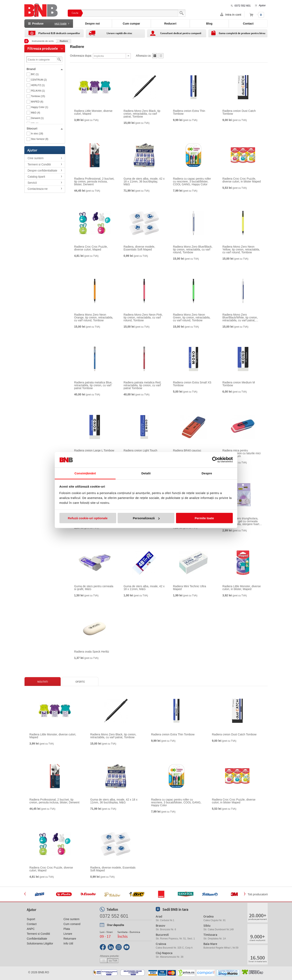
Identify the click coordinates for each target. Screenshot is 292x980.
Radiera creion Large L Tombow (94, 450)
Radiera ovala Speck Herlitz (92, 652)
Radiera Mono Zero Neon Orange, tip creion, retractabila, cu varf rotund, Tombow (94, 317)
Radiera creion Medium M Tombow (239, 384)
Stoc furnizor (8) (40, 139)
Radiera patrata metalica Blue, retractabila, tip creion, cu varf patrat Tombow (93, 385)
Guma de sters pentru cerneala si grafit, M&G (94, 588)
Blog (209, 24)
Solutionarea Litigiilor (40, 943)
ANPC (31, 929)
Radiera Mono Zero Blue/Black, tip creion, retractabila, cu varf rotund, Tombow (193, 249)
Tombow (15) (38, 96)
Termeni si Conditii (39, 164)
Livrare (68, 934)
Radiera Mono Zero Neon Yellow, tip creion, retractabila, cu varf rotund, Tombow (241, 249)
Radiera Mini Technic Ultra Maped (189, 588)
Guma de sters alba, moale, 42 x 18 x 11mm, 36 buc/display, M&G (144, 181)
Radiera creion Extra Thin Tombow (189, 112)
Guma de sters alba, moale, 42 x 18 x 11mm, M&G (144, 588)
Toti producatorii (258, 894)
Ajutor (262, 5)
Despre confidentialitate (42, 171)
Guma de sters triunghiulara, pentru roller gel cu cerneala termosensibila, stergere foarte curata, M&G (242, 521)
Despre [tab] (207, 473)
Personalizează (146, 518)
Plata (67, 929)
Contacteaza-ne (38, 189)
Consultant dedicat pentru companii (181, 33)
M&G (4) (36, 113)
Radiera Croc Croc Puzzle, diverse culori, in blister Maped (242, 180)
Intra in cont (233, 15)
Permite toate (204, 518)
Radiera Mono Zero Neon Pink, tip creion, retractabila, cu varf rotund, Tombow (143, 317)
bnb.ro (44, 972)
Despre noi (92, 24)
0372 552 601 (243, 6)
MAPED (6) (37, 102)
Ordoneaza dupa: (81, 56)
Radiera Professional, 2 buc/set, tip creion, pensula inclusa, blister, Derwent (94, 181)
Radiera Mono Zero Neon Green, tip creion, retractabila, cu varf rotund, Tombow (192, 317)
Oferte (80, 682)
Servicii (32, 183)
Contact (248, 24)
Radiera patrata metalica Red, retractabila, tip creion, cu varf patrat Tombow (142, 385)
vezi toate (60, 24)
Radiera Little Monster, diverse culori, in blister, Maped (242, 588)
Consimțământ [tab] (85, 473)
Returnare (70, 939)
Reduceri (170, 24)
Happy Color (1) (40, 107)
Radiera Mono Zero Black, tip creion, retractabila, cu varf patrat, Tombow (142, 114)
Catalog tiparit (36, 177)
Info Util (68, 943)
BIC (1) (35, 74)
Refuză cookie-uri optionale (88, 518)
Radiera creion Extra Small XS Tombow (192, 384)
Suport (31, 919)
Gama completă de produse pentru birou (242, 33)
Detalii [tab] (146, 473)
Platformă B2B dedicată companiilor (59, 33)
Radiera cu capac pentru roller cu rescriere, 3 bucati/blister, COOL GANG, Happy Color (192, 181)
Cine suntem (36, 158)
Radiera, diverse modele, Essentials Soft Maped (139, 248)
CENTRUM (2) (39, 80)
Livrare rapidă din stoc (119, 33)
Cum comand (72, 924)
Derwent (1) (37, 118)
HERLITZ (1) (38, 85)
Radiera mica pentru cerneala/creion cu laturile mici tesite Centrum (242, 453)
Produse (49, 24)
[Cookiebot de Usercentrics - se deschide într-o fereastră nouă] (215, 460)
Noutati (43, 682)
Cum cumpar (131, 24)
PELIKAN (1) (38, 91)
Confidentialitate (37, 939)
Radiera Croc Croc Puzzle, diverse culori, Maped (91, 248)
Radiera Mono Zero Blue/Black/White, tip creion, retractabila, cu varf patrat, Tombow (240, 317)
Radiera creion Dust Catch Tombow (239, 112)
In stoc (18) (37, 134)
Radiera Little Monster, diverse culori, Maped (93, 112)
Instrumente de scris (43, 41)
